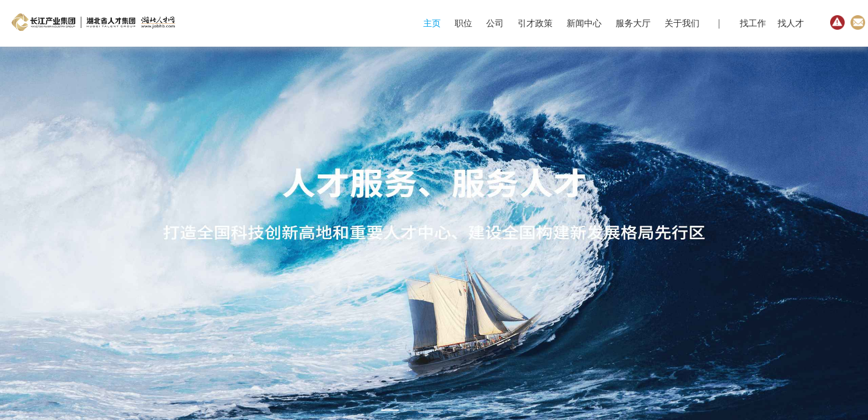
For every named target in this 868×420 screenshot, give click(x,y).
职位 (463, 23)
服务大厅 (633, 23)
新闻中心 (584, 23)
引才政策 (535, 23)
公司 (495, 23)
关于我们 (682, 23)
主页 (432, 23)
